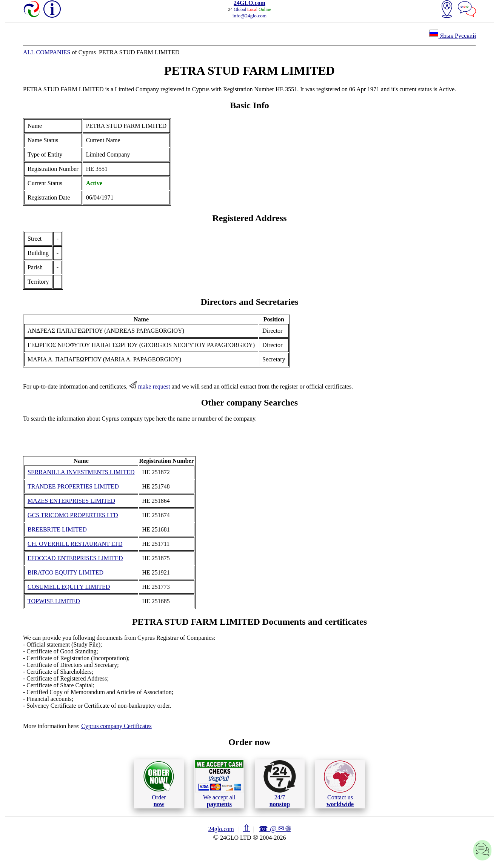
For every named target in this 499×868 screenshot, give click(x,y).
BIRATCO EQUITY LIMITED (65, 572)
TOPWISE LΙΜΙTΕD (54, 601)
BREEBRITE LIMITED (57, 529)
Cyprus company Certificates (116, 726)
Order (159, 784)
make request (150, 386)
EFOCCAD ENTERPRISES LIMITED (75, 558)
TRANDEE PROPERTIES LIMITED (73, 486)
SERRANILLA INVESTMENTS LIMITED (81, 472)
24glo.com (221, 829)
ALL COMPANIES (47, 52)
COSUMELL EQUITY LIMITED (69, 587)
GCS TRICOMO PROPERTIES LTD (73, 515)
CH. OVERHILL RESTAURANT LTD (75, 544)
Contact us (340, 784)
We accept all (219, 784)
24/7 (280, 784)
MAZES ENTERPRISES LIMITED (71, 501)
